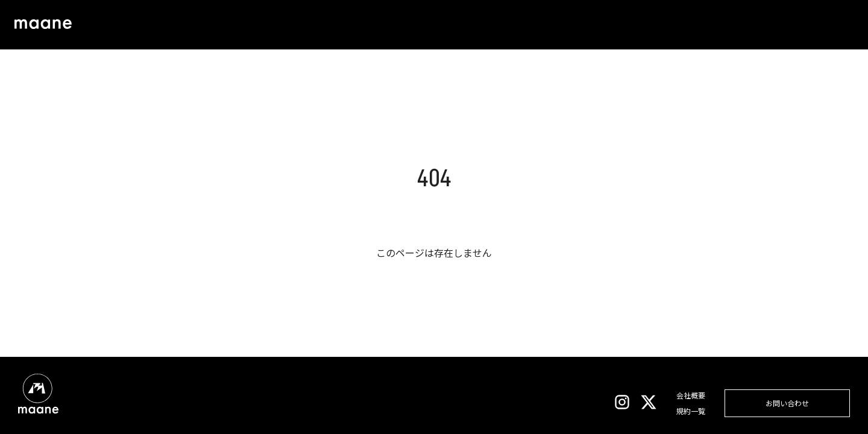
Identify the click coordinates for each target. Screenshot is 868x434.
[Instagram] (622, 404)
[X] (649, 404)
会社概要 (691, 395)
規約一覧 (691, 411)
